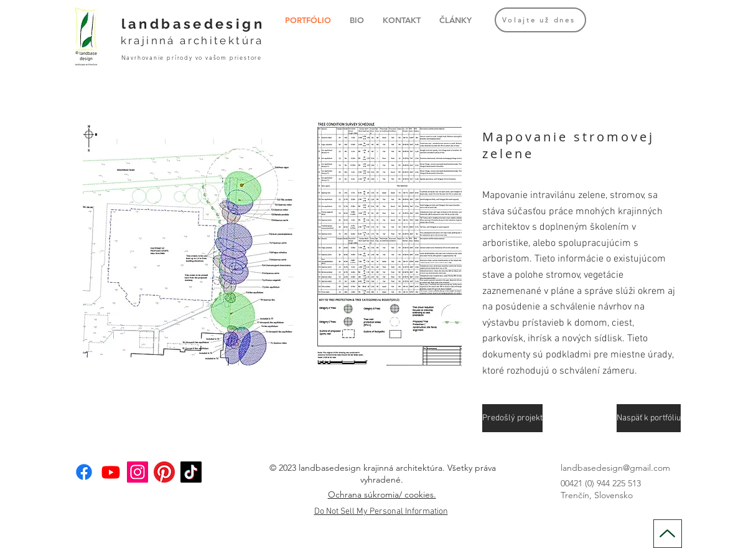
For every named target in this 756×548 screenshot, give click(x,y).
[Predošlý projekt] (512, 418)
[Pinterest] (164, 472)
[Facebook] (84, 472)
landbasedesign (193, 24)
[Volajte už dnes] (540, 20)
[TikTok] (191, 472)
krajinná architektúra (192, 40)
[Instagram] (138, 472)
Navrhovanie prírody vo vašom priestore (192, 57)
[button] (272, 244)
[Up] (668, 534)
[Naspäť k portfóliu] (649, 418)
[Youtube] (111, 472)
